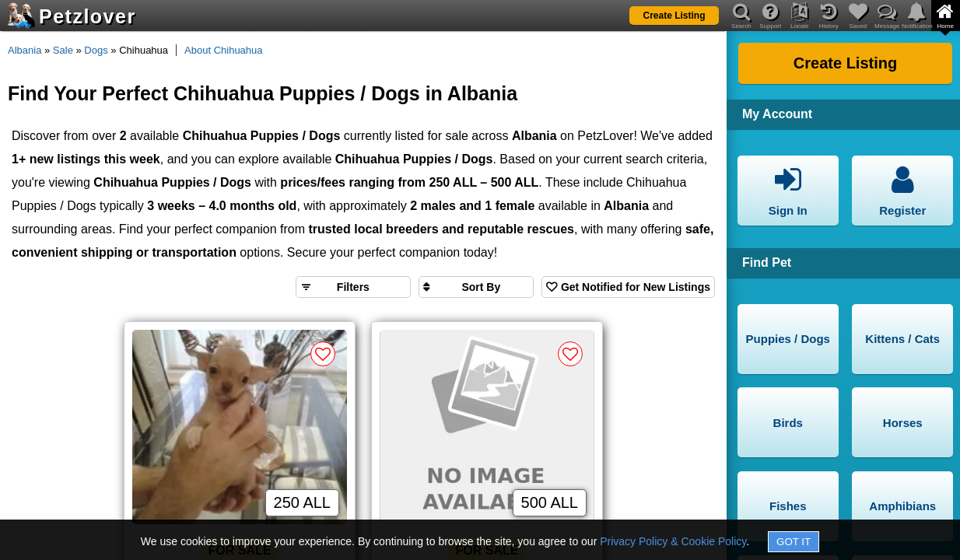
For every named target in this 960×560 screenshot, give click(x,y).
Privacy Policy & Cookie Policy (673, 541)
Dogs (96, 50)
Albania (25, 50)
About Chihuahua (223, 50)
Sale (63, 50)
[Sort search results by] (476, 287)
